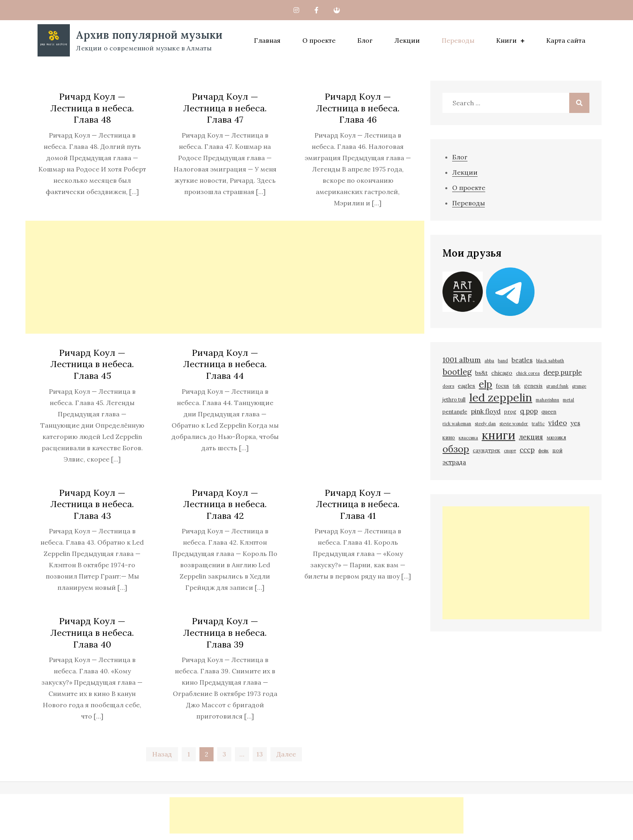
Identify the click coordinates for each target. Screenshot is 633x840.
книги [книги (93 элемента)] (498, 435)
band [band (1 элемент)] (503, 361)
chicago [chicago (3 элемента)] (502, 373)
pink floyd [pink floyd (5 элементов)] (486, 411)
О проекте (319, 40)
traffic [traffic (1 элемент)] (538, 424)
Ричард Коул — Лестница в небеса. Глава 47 (225, 108)
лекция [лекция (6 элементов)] (531, 437)
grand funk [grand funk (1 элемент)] (557, 386)
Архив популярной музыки (149, 35)
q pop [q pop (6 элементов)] (529, 411)
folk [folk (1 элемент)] (517, 386)
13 (260, 754)
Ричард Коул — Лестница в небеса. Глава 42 (225, 504)
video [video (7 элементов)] (558, 423)
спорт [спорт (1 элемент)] (510, 451)
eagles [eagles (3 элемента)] (466, 386)
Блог (365, 40)
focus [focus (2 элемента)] (502, 386)
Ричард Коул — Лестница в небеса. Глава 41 (358, 504)
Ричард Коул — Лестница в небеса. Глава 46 (358, 108)
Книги (506, 40)
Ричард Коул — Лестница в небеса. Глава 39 (225, 632)
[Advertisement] (225, 277)
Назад (162, 754)
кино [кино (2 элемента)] (449, 437)
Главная (267, 40)
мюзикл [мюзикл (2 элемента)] (556, 437)
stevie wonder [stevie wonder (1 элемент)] (514, 424)
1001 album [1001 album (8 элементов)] (462, 360)
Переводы (458, 40)
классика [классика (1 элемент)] (468, 438)
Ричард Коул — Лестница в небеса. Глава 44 (225, 364)
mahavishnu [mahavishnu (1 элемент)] (547, 400)
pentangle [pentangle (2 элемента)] (455, 412)
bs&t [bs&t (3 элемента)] (481, 373)
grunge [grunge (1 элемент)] (579, 386)
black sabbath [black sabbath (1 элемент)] (550, 361)
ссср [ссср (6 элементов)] (527, 450)
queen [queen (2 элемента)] (549, 412)
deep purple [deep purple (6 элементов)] (563, 372)
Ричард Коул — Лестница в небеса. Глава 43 (92, 504)
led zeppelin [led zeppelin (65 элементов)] (501, 397)
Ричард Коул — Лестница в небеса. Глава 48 (92, 108)
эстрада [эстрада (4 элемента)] (454, 462)
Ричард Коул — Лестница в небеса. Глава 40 (92, 632)
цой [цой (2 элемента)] (557, 450)
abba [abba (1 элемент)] (489, 361)
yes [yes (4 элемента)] (575, 423)
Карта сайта (566, 40)
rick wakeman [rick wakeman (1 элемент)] (457, 424)
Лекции (407, 40)
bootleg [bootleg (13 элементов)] (457, 372)
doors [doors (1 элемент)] (448, 386)
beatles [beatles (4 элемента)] (522, 360)
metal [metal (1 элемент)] (568, 400)
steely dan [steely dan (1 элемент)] (485, 424)
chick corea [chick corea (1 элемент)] (528, 373)
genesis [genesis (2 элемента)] (533, 386)
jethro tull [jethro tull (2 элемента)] (454, 399)
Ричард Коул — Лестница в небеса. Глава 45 (92, 364)
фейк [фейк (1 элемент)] (543, 451)
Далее (286, 754)
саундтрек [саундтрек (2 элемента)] (486, 450)
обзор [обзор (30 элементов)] (456, 449)
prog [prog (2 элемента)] (510, 412)
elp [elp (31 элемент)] (485, 384)
